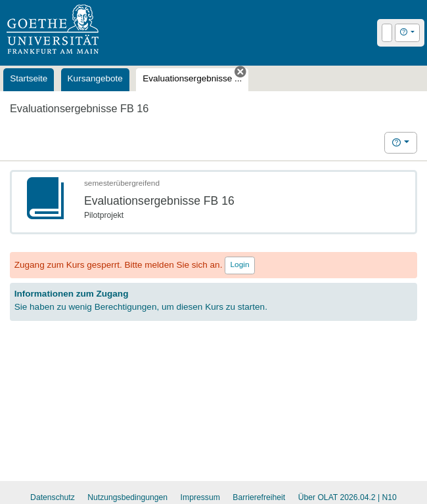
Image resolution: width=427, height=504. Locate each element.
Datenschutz (53, 497)
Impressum (200, 497)
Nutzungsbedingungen (127, 497)
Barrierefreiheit (259, 497)
